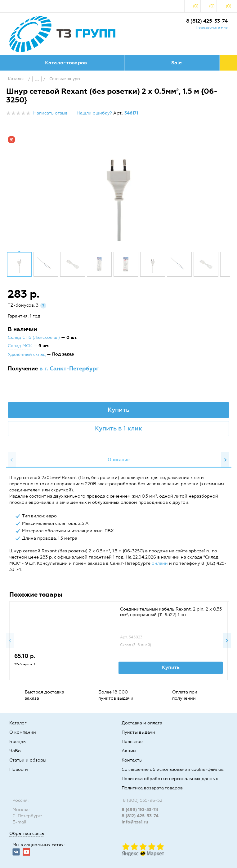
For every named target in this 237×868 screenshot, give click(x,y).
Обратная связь (27, 833)
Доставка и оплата (142, 723)
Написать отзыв (50, 113)
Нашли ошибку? (94, 113)
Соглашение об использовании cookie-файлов (173, 769)
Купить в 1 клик (118, 428)
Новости (19, 769)
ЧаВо (15, 751)
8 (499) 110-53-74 (140, 810)
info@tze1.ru (135, 822)
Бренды (18, 742)
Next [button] (225, 460)
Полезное (132, 742)
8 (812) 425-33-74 (207, 21)
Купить (118, 410)
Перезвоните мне (212, 28)
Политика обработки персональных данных (170, 779)
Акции (129, 751)
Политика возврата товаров (152, 788)
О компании (23, 732)
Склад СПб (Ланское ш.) (34, 337)
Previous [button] (12, 460)
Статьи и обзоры (28, 760)
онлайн (160, 563)
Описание (119, 460)
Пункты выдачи (138, 732)
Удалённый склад (27, 354)
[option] (118, 190)
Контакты (132, 760)
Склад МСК (20, 346)
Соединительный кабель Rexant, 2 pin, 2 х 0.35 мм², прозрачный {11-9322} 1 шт (171, 612)
